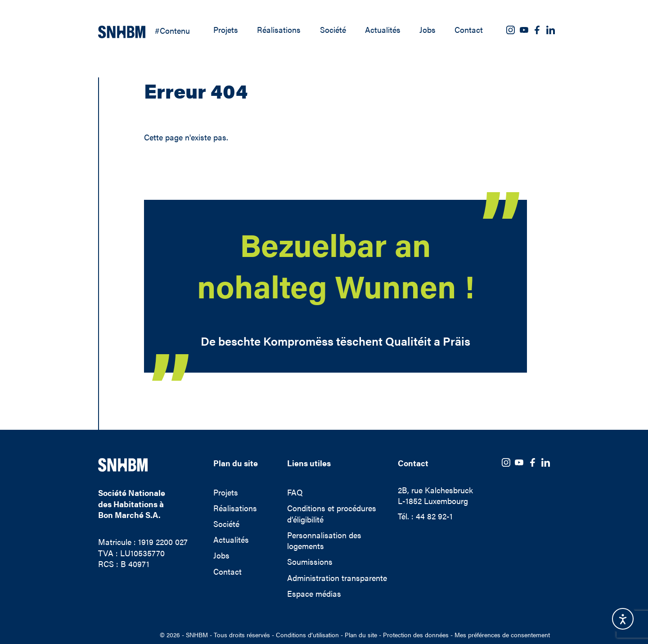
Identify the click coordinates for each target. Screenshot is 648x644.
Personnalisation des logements (324, 541)
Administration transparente (337, 578)
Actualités (383, 30)
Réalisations (279, 30)
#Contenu (172, 30)
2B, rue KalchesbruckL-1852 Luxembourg (435, 496)
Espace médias (314, 594)
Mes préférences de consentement (502, 635)
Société (333, 30)
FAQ (295, 492)
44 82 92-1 (434, 516)
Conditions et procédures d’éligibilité (332, 514)
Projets (226, 30)
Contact (469, 30)
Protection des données (416, 635)
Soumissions (310, 562)
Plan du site (361, 635)
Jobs (427, 30)
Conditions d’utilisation (307, 635)
